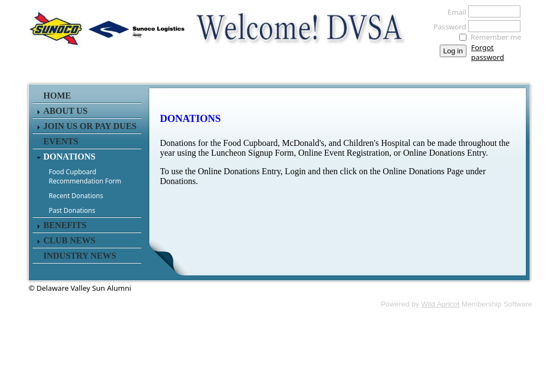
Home (57, 96)
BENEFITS (65, 225)
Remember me (496, 37)
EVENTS (61, 141)
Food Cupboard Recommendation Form (85, 176)
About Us (66, 111)
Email (454, 12)
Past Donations (72, 210)
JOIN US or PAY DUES (90, 126)
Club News (70, 240)
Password (447, 27)
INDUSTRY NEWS (80, 256)
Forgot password (488, 52)
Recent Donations (76, 196)
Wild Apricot (440, 304)
